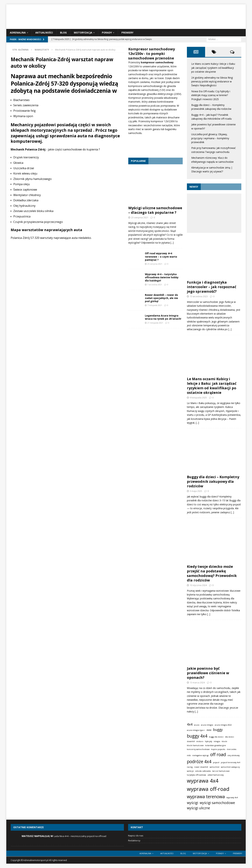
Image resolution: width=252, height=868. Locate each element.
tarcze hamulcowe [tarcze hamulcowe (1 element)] (221, 771)
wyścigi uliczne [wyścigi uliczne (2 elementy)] (198, 808)
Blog (63, 33)
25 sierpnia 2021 (155, 264)
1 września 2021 (155, 285)
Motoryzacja (83, 33)
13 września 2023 (199, 296)
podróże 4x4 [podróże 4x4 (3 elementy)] (199, 761)
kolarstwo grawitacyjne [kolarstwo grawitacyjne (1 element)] (216, 745)
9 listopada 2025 (198, 398)
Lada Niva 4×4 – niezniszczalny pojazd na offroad (80, 836)
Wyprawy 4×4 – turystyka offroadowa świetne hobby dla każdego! (162, 277)
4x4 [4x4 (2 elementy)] (190, 724)
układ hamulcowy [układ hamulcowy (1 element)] (216, 775)
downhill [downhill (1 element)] (191, 741)
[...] (172, 243)
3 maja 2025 (196, 491)
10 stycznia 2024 (198, 585)
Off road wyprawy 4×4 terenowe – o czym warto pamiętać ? (161, 256)
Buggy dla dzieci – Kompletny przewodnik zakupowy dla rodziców (213, 481)
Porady (107, 33)
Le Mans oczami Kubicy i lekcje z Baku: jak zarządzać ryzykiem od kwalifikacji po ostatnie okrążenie (213, 68)
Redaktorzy (134, 840)
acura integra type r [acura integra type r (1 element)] (196, 730)
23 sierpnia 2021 (140, 217)
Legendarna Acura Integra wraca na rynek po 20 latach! (163, 317)
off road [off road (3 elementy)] (218, 754)
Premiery (127, 33)
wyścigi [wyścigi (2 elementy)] (192, 803)
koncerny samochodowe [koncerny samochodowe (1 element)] (198, 749)
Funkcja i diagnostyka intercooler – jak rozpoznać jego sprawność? (212, 287)
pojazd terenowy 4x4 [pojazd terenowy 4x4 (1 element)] (230, 762)
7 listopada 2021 (155, 305)
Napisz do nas (136, 836)
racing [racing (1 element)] (190, 767)
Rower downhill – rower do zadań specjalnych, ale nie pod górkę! (161, 298)
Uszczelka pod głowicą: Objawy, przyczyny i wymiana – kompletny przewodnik (210, 138)
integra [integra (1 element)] (217, 741)
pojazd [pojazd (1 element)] (216, 762)
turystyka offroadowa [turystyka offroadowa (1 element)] (196, 775)
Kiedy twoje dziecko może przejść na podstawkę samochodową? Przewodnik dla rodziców (212, 573)
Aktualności (44, 33)
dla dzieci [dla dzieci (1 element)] (230, 737)
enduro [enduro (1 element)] (200, 741)
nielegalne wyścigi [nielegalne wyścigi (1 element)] (200, 755)
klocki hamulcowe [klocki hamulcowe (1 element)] (195, 745)
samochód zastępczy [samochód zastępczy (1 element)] (230, 767)
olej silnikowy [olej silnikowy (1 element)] (234, 755)
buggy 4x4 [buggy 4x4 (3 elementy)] (197, 736)
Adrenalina (18, 33)
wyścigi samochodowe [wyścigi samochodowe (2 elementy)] (217, 803)
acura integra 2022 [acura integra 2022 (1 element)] (223, 725)
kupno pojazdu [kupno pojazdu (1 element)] (218, 749)
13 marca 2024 (197, 682)
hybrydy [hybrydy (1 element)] (209, 741)
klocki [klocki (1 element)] (224, 741)
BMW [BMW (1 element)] (209, 730)
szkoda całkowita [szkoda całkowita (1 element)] (203, 771)
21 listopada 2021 (155, 323)
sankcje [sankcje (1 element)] (190, 771)
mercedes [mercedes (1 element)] (232, 749)
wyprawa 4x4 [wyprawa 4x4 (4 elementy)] (203, 781)
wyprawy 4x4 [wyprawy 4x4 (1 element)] (232, 798)
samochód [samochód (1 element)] (214, 767)
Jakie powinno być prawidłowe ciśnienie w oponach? (208, 673)
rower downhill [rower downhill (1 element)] (201, 767)
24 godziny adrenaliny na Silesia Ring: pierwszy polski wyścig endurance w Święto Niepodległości (212, 82)
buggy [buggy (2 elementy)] (218, 730)
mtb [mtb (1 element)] (189, 755)
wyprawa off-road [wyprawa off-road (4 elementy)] (208, 789)
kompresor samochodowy (157, 62)
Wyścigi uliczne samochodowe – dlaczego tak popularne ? (155, 210)
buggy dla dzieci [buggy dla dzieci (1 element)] (216, 737)
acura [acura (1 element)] (197, 725)
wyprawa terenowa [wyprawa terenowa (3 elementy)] (206, 797)
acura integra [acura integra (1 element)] (207, 725)
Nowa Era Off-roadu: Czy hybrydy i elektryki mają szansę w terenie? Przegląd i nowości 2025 (211, 95)
